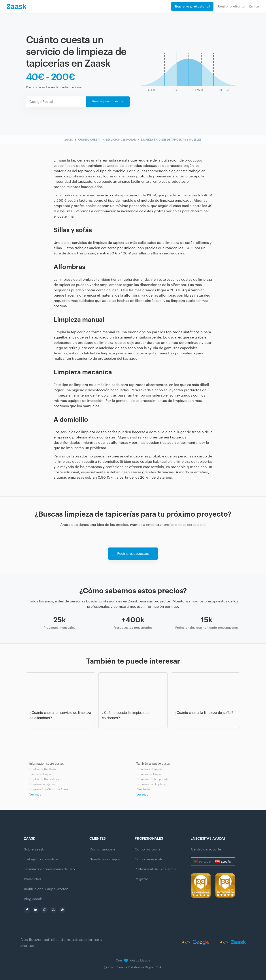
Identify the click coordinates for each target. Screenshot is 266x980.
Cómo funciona (102, 849)
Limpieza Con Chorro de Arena (49, 789)
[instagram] (45, 910)
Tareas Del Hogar (40, 774)
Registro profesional (192, 6)
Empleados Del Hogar (43, 769)
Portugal (205, 862)
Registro (141, 879)
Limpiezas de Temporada (152, 779)
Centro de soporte (206, 849)
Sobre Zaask (34, 849)
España (226, 862)
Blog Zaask (33, 899)
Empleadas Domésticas (44, 779)
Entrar (254, 7)
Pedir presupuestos (133, 554)
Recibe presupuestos (108, 102)
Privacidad (32, 879)
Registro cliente (231, 7)
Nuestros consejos (105, 859)
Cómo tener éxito (149, 859)
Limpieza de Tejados (42, 784)
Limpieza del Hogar (149, 774)
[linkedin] (36, 910)
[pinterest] (62, 910)
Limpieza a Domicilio (149, 769)
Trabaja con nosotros (41, 859)
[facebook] (27, 910)
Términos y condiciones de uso (49, 869)
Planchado (143, 789)
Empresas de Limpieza (151, 784)
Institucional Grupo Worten (46, 889)
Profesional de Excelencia (156, 869)
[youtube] (53, 910)
